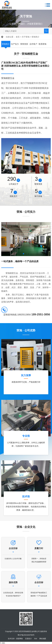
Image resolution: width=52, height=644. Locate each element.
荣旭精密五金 (8, 78)
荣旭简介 (36, 37)
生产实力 (15, 44)
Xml (36, 639)
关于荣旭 (26, 37)
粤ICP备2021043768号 (26, 635)
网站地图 (43, 639)
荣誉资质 (24, 44)
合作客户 (33, 44)
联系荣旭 (43, 44)
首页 (18, 37)
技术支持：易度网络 (15, 639)
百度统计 (28, 639)
